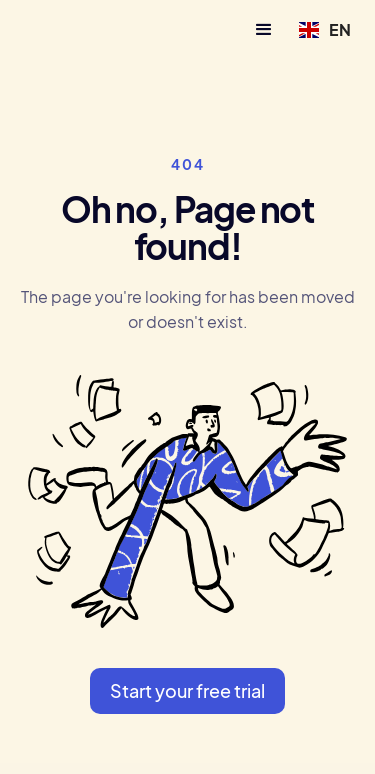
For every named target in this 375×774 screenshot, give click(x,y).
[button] (264, 30)
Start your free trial (187, 690)
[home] (71, 29)
